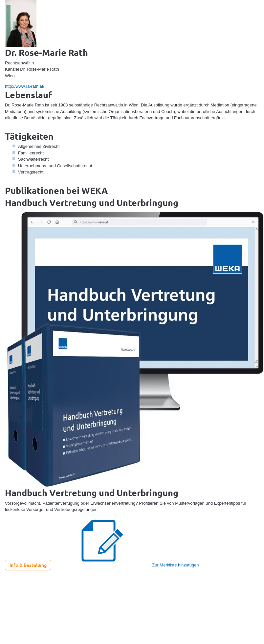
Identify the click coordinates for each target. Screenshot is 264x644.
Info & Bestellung (28, 565)
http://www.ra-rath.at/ (25, 86)
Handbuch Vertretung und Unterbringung (92, 202)
